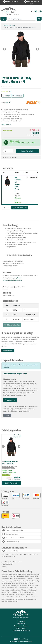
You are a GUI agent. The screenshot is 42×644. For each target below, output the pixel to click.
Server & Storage (21, 639)
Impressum (21, 624)
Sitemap (4, 566)
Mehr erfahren (6, 125)
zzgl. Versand (35, 135)
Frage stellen (10, 400)
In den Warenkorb (20, 208)
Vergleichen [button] (18, 96)
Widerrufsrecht (21, 628)
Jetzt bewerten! (8, 351)
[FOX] (8, 102)
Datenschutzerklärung (21, 626)
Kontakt (7, 415)
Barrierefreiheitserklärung (21, 630)
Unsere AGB (21, 621)
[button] (21, 49)
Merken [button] (7, 96)
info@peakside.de (12, 551)
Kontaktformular (7, 564)
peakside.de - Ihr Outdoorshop (21, 618)
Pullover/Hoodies (9, 25)
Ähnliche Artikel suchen (12, 325)
